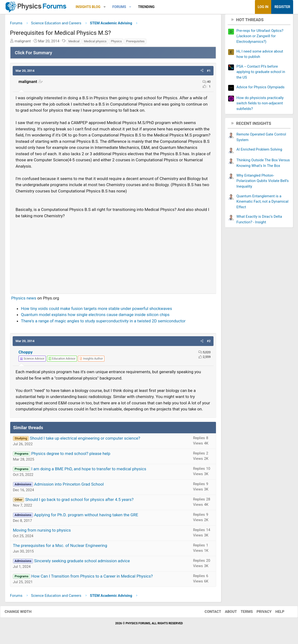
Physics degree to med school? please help (71, 455)
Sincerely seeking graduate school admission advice (82, 562)
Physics (116, 43)
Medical (74, 43)
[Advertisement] (113, 256)
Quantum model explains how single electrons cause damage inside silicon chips (95, 317)
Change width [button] (23, 614)
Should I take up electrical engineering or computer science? (85, 440)
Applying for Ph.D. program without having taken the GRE (86, 517)
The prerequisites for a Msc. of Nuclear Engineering (60, 547)
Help (275, 614)
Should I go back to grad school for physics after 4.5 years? (79, 501)
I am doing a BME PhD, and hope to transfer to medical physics (89, 471)
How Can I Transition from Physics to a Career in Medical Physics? (92, 578)
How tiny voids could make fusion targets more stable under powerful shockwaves (96, 310)
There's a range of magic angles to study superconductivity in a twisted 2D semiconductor (103, 323)
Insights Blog (88, 7)
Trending (146, 7)
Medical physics (95, 43)
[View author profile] (91, 361)
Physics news (24, 300)
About (226, 614)
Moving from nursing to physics (42, 532)
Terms (242, 614)
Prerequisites (135, 43)
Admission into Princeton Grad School (69, 486)
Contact (208, 614)
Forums (119, 7)
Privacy (259, 614)
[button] (105, 7)
